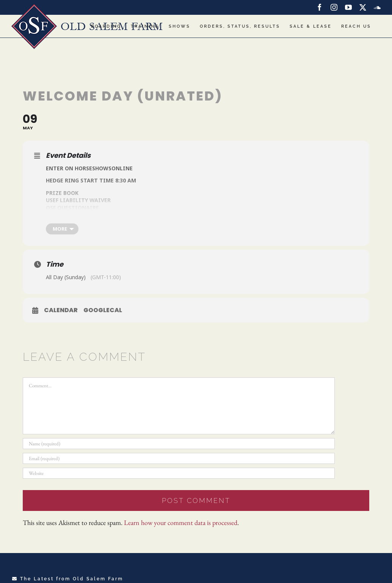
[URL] (179, 473)
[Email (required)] (179, 458)
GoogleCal (103, 310)
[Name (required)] (179, 444)
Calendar (61, 310)
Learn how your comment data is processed (181, 522)
